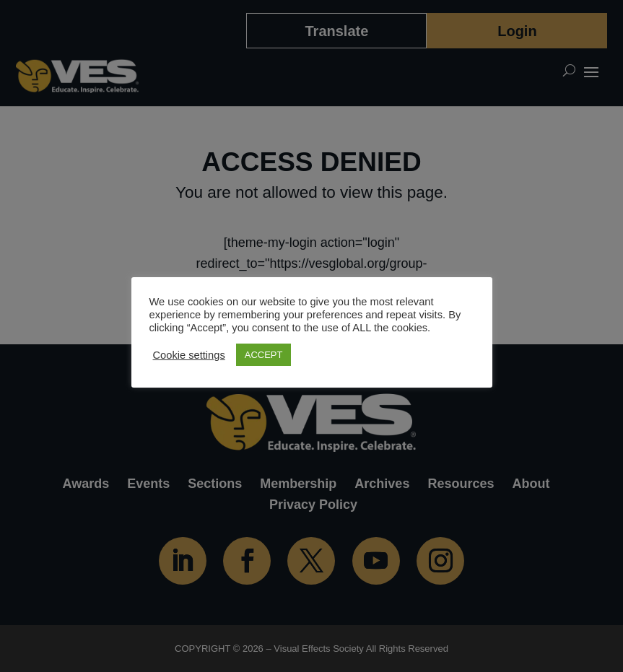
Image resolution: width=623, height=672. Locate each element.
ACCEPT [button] (264, 355)
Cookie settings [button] (189, 355)
